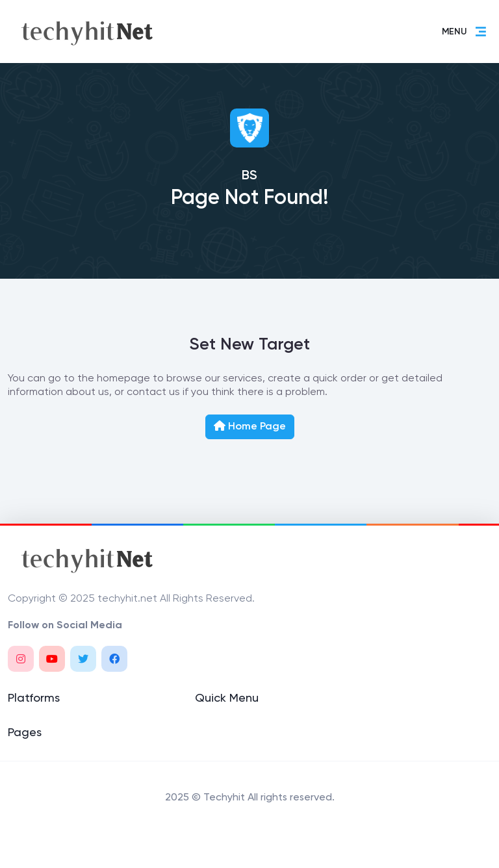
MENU (465, 32)
